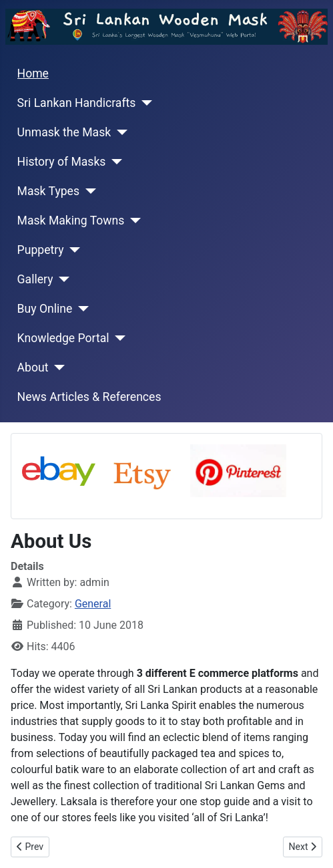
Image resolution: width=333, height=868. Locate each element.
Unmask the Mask (64, 132)
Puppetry (41, 250)
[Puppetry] (72, 250)
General (93, 604)
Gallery (35, 279)
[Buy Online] (80, 309)
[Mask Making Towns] (132, 221)
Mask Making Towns (71, 221)
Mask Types (48, 191)
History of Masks (62, 162)
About (33, 368)
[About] (56, 368)
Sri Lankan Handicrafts (77, 103)
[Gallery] (61, 279)
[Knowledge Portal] (118, 338)
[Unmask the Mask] (119, 132)
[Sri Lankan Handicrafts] (144, 103)
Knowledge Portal (63, 338)
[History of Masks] (114, 162)
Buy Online (45, 309)
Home (33, 74)
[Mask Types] (88, 191)
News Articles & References (89, 397)
